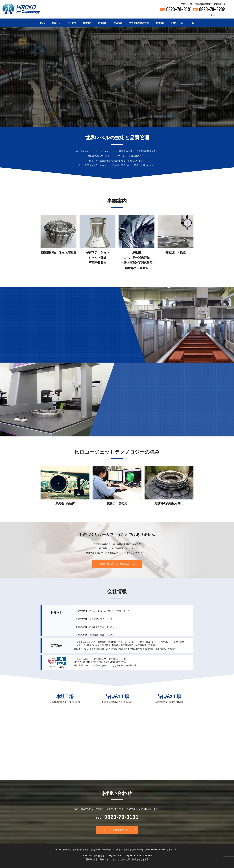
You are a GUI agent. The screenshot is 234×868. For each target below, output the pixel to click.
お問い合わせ (178, 23)
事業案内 (87, 23)
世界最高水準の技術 (139, 23)
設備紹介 (103, 23)
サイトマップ (173, 850)
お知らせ (56, 23)
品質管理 (118, 23)
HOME (41, 23)
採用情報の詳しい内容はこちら (117, 564)
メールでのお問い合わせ (117, 830)
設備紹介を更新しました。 (102, 627)
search (193, 23)
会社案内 (71, 23)
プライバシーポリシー (155, 850)
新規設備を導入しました (101, 619)
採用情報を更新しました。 (102, 635)
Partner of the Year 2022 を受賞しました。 (111, 611)
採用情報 (160, 23)
